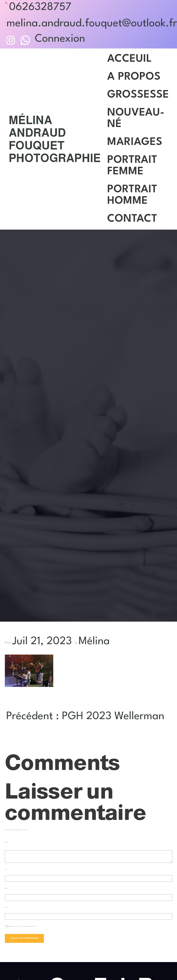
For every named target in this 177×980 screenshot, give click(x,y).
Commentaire (7, 842)
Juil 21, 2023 (42, 641)
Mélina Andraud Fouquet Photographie (55, 139)
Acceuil (130, 59)
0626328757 (40, 7)
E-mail (6, 888)
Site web (6, 907)
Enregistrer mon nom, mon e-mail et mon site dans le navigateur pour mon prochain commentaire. (22, 926)
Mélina (94, 641)
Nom (6, 869)
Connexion (60, 39)
